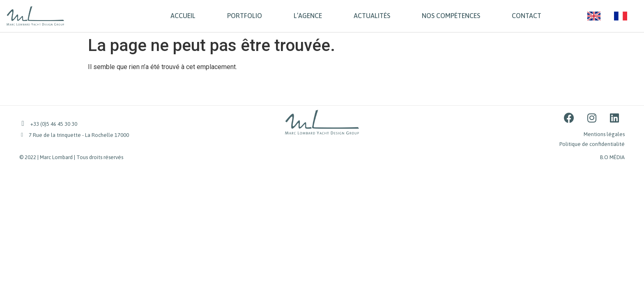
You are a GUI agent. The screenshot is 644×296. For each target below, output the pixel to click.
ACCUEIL (183, 16)
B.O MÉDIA (612, 157)
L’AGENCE (308, 16)
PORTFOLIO (245, 16)
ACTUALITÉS (372, 16)
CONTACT (527, 16)
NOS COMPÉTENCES (451, 16)
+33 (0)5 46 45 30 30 (54, 124)
